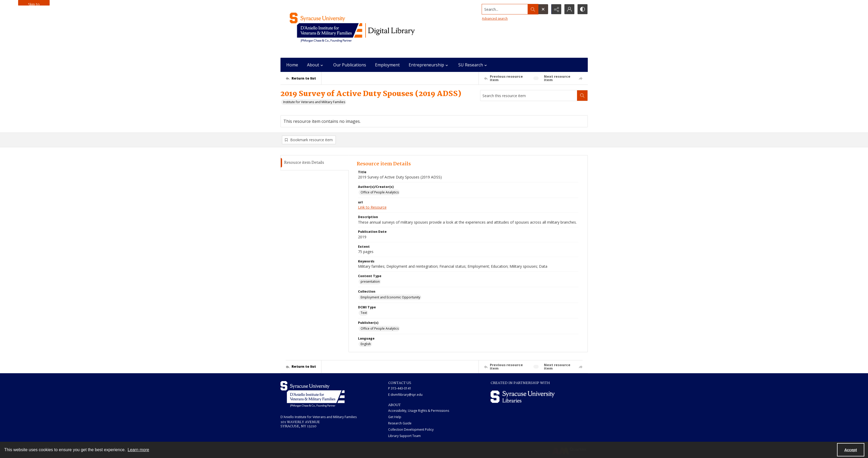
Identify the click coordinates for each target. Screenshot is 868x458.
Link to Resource (372, 207)
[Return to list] (303, 78)
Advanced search (495, 19)
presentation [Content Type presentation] (370, 282)
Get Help (395, 417)
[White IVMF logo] (313, 394)
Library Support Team (404, 436)
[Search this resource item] (529, 96)
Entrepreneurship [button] (429, 65)
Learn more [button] (138, 450)
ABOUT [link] (394, 405)
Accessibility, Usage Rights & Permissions (419, 411)
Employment (387, 65)
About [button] (316, 65)
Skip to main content (34, 4)
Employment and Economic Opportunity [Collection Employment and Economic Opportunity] (390, 297)
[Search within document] (582, 96)
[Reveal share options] (556, 9)
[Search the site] (505, 9)
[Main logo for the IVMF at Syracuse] (365, 29)
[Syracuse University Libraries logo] (523, 397)
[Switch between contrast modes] (583, 9)
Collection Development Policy (411, 430)
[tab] (315, 163)
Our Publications (350, 65)
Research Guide (400, 423)
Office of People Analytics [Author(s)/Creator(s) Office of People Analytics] (380, 192)
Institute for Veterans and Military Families (314, 102)
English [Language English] (366, 344)
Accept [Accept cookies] (851, 450)
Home (292, 65)
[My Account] (569, 9)
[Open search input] (543, 9)
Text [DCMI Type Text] (364, 313)
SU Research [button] (473, 65)
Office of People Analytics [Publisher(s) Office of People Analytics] (380, 328)
